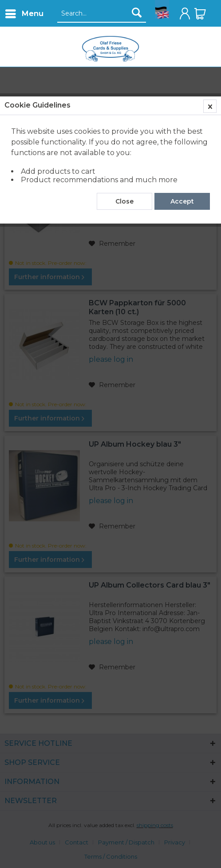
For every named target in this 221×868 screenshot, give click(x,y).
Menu (24, 12)
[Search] (137, 12)
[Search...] (101, 14)
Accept (182, 201)
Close (124, 201)
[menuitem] (24, 13)
